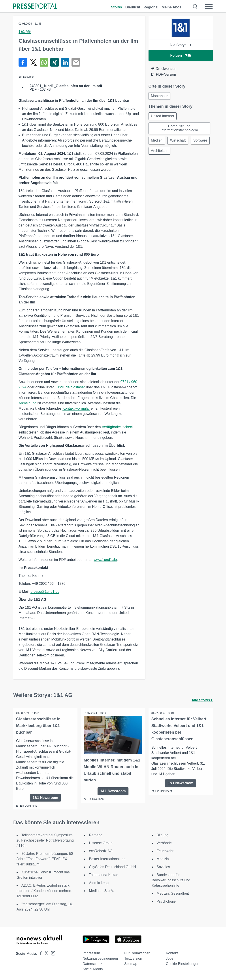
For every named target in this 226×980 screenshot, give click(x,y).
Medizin (163, 859)
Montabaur (160, 96)
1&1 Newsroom (45, 798)
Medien (157, 142)
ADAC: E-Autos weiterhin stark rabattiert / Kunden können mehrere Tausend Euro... (44, 891)
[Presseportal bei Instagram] (52, 953)
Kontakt (172, 953)
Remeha (96, 835)
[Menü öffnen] (209, 7)
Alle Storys (181, 45)
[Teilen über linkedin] (65, 62)
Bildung (163, 835)
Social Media (93, 969)
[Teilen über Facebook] (23, 62)
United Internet (163, 117)
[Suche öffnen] (195, 7)
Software (158, 152)
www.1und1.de (105, 560)
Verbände (164, 843)
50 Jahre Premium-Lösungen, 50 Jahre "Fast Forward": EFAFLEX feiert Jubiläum (45, 859)
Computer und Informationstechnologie (179, 129)
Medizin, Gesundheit (173, 894)
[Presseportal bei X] (45, 954)
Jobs (170, 959)
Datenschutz (92, 964)
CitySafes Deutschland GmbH (112, 867)
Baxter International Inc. (108, 859)
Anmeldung (27, 403)
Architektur (182, 152)
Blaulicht (133, 7)
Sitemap (131, 964)
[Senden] (76, 62)
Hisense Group (101, 843)
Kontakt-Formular (76, 408)
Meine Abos (172, 7)
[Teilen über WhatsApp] (44, 62)
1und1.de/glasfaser (70, 387)
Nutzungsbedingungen (100, 959)
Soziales (163, 867)
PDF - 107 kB (66, 88)
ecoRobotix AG (101, 851)
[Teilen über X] (33, 62)
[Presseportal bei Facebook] (40, 954)
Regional (151, 7)
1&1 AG (25, 32)
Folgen (181, 55)
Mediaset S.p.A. (101, 891)
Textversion (133, 959)
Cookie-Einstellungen (183, 964)
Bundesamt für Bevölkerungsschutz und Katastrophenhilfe (171, 880)
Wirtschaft (179, 142)
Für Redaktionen (137, 953)
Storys (117, 7)
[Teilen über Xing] (55, 62)
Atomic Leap (99, 883)
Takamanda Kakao (104, 875)
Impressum (91, 953)
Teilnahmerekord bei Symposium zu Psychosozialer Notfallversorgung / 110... (45, 841)
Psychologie (166, 902)
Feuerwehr (165, 851)
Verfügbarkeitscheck (118, 427)
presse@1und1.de (45, 592)
